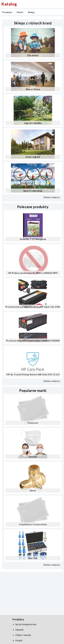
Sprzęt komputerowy (26, 624)
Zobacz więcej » (52, 197)
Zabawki (19, 630)
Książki (19, 640)
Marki (20, 12)
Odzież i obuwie (23, 635)
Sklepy (31, 12)
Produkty (7, 12)
